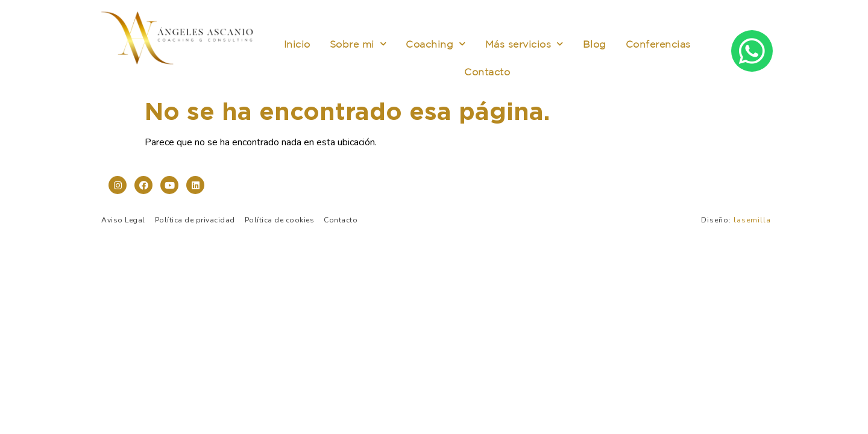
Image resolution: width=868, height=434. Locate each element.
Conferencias (658, 44)
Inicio (297, 44)
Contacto (487, 72)
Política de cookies (280, 220)
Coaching (436, 44)
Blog (595, 44)
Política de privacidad (195, 220)
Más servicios (524, 44)
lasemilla (752, 220)
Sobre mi (358, 44)
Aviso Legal (123, 220)
